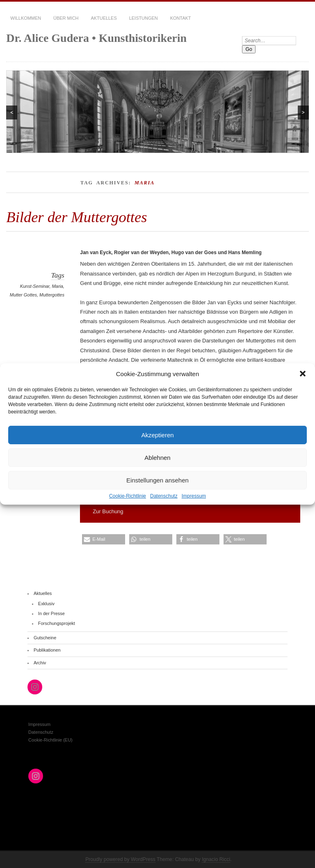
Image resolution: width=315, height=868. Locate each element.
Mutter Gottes (23, 295)
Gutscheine (45, 638)
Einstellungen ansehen (157, 480)
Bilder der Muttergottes (76, 217)
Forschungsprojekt (57, 623)
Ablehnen (157, 457)
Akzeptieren (157, 435)
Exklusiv (46, 604)
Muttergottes (52, 295)
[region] (157, 112)
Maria (58, 286)
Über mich (66, 18)
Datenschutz (164, 496)
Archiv (40, 663)
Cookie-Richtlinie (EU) (50, 740)
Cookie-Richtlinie (128, 496)
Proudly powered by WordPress (120, 859)
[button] (303, 374)
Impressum (194, 496)
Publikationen (47, 650)
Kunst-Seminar (35, 286)
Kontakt (181, 18)
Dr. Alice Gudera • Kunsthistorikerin (96, 38)
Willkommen (26, 18)
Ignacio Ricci (216, 859)
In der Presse (51, 613)
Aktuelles (104, 18)
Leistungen (144, 18)
